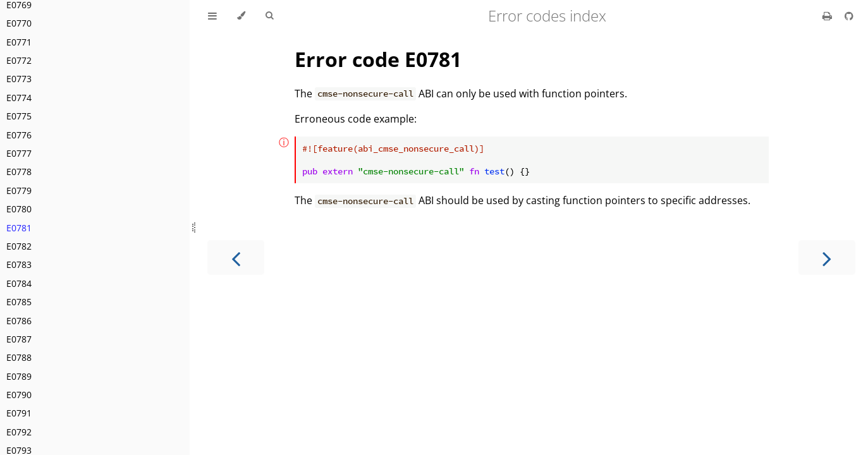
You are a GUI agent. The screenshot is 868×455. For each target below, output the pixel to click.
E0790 (19, 395)
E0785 (19, 302)
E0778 (19, 172)
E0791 (19, 413)
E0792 (19, 432)
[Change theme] (241, 16)
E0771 (19, 42)
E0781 (19, 228)
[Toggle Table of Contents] (212, 16)
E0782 (19, 246)
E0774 (19, 98)
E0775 (19, 116)
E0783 (19, 264)
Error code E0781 (378, 59)
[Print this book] (828, 16)
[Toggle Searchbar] (269, 16)
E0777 (19, 153)
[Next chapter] (827, 258)
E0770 (19, 23)
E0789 (19, 376)
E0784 (19, 283)
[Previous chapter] (236, 258)
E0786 (19, 321)
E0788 (19, 357)
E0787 (19, 339)
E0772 (19, 60)
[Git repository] (849, 16)
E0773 (19, 79)
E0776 (19, 135)
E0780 (19, 209)
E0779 (19, 191)
